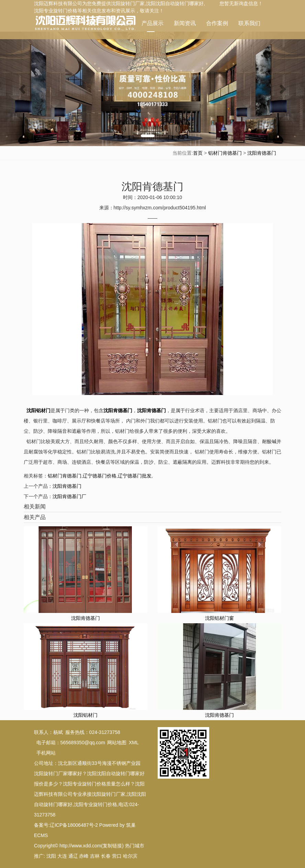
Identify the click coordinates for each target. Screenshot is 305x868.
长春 (106, 856)
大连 (62, 856)
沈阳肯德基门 (262, 153)
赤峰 (84, 856)
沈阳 (51, 856)
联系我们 (249, 23)
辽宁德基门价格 (100, 476)
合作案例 (217, 23)
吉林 (95, 856)
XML (134, 743)
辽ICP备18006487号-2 (74, 825)
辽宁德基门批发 (135, 476)
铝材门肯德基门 (225, 153)
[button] (23, 89)
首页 (93, 23)
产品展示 (152, 26)
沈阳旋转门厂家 (128, 3)
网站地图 (117, 743)
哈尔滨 (130, 856)
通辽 (73, 856)
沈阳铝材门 (86, 715)
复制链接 (112, 846)
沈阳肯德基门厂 (69, 496)
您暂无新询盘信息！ (241, 3)
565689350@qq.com (83, 743)
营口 (117, 856)
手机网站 (46, 753)
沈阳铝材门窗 (219, 618)
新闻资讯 (185, 23)
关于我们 (120, 23)
